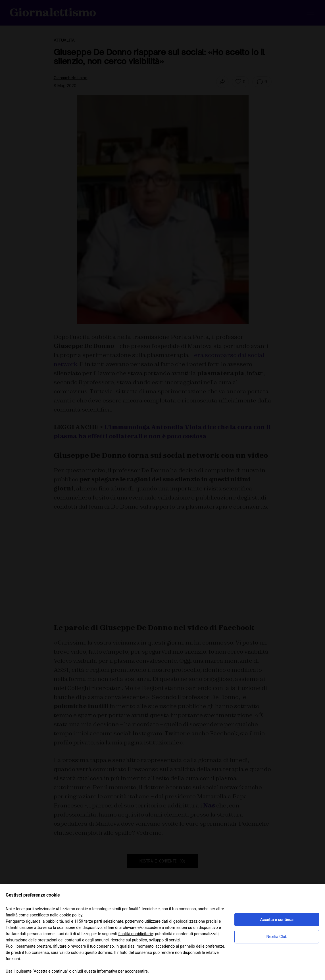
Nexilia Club (277, 937)
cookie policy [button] (71, 915)
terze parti (93, 921)
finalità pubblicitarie (136, 934)
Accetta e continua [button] (277, 920)
